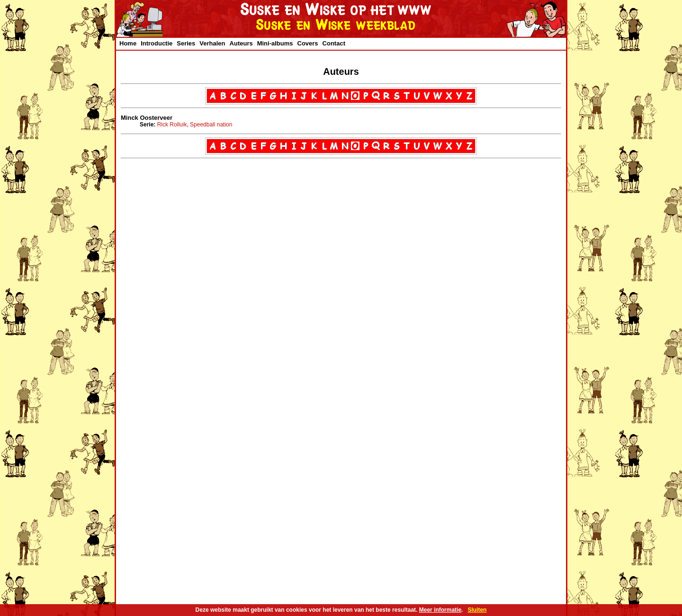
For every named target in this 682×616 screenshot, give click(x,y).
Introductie (157, 43)
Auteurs (241, 43)
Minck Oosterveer (147, 118)
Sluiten (477, 610)
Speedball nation (211, 125)
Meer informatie (440, 610)
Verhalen (212, 43)
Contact (334, 43)
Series (186, 43)
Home (128, 43)
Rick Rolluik (172, 125)
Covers (308, 43)
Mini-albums (275, 43)
